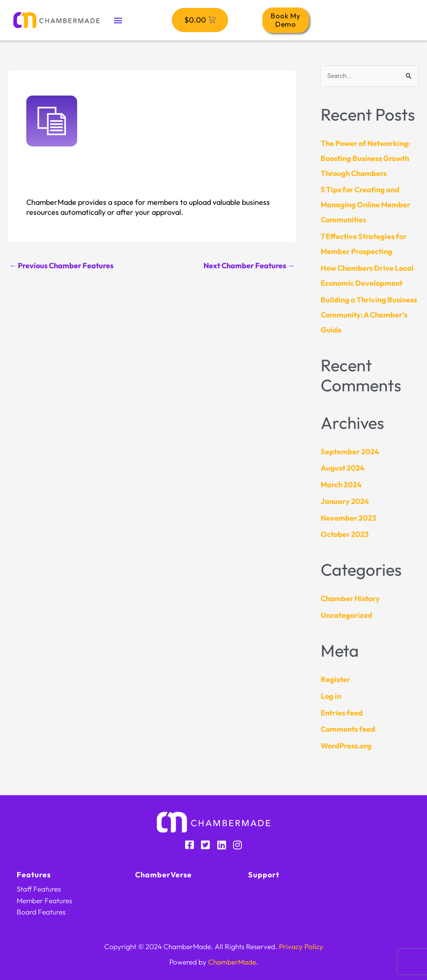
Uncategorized (347, 615)
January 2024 (345, 501)
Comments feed (348, 729)
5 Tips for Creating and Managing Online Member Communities (365, 205)
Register (335, 679)
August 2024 (343, 468)
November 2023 (348, 518)
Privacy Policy (301, 946)
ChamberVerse (163, 875)
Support (264, 875)
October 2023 (345, 534)
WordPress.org (346, 746)
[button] (118, 20)
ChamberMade (232, 962)
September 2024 (350, 452)
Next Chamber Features (249, 266)
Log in (331, 696)
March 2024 (341, 485)
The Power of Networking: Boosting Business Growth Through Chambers (365, 158)
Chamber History (350, 598)
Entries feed (342, 713)
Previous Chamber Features (61, 266)
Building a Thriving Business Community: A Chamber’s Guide (369, 315)
